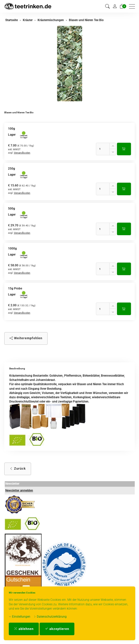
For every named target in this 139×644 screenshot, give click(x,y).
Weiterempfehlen (26, 338)
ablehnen (24, 629)
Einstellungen (20, 617)
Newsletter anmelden (19, 490)
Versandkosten (22, 153)
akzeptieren (57, 629)
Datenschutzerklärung (50, 617)
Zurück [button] (18, 468)
